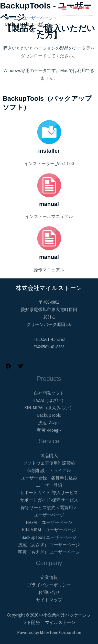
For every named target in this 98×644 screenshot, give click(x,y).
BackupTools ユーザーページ (49, 537)
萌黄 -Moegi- (49, 430)
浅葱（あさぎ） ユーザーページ (49, 545)
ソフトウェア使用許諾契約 (49, 463)
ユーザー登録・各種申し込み (49, 478)
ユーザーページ (49, 515)
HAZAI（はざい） (49, 400)
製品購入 (49, 456)
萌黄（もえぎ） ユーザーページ (49, 552)
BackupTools (49, 415)
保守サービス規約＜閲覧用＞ (49, 507)
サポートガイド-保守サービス (49, 500)
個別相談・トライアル (49, 470)
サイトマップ (49, 600)
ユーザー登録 (49, 485)
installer (49, 151)
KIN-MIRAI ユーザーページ (49, 530)
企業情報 (49, 577)
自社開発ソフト (49, 393)
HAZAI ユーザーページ (49, 522)
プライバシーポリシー (49, 585)
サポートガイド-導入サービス (49, 493)
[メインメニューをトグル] (75, 8)
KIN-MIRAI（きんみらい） (49, 408)
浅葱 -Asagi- (49, 423)
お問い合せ (49, 592)
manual (49, 204)
